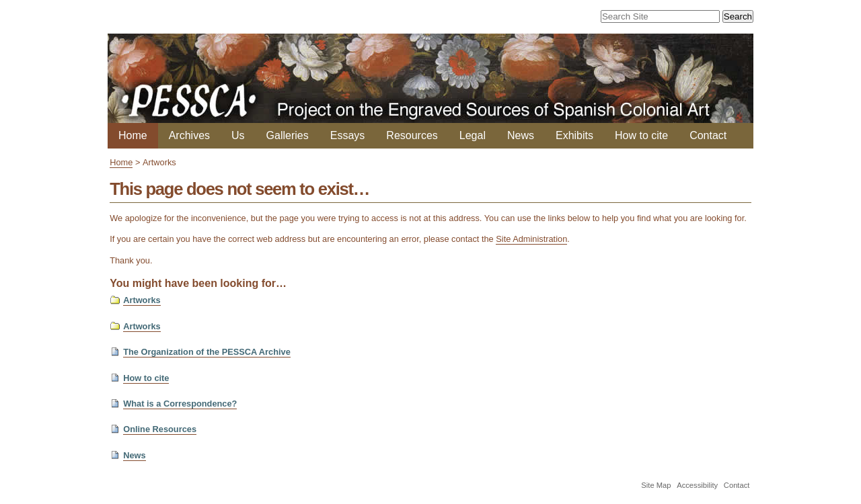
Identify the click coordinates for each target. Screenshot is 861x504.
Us (238, 135)
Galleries (288, 135)
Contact (708, 135)
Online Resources (160, 429)
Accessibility (697, 485)
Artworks (142, 300)
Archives (189, 135)
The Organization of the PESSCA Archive (207, 352)
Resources (412, 135)
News (521, 135)
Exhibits (574, 135)
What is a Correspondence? (180, 404)
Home (133, 135)
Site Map (656, 485)
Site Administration (531, 239)
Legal (473, 135)
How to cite (641, 135)
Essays (348, 135)
